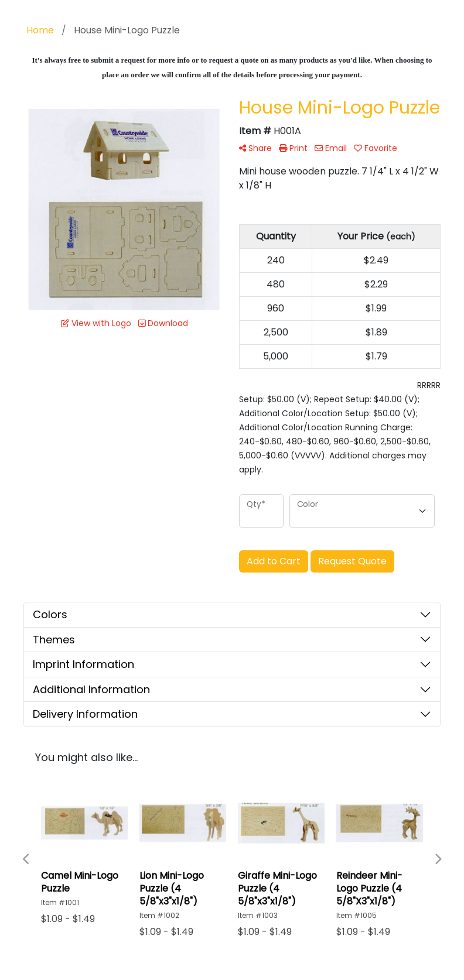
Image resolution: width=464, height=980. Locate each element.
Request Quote (352, 561)
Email (331, 148)
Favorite (376, 148)
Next (438, 859)
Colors (50, 614)
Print (293, 148)
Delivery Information (85, 714)
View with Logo (96, 323)
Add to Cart (274, 561)
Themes (54, 640)
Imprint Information (83, 664)
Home (40, 30)
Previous (26, 859)
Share (255, 148)
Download (163, 323)
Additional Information (91, 689)
